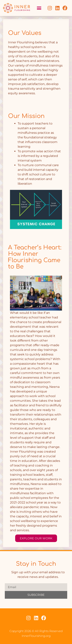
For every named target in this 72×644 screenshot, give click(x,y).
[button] (39, 8)
